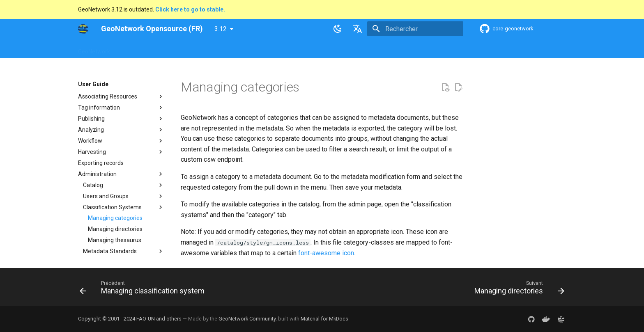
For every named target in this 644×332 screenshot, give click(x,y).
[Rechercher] (415, 29)
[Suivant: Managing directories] (517, 289)
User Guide (189, 49)
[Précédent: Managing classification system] (144, 289)
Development (303, 49)
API (271, 49)
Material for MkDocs (324, 319)
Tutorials (342, 49)
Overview (132, 49)
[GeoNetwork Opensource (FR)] (83, 29)
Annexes (375, 49)
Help (160, 49)
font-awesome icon (326, 253)
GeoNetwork (94, 49)
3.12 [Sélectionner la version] (221, 29)
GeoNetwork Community (247, 319)
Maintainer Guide (235, 49)
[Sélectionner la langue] (357, 29)
